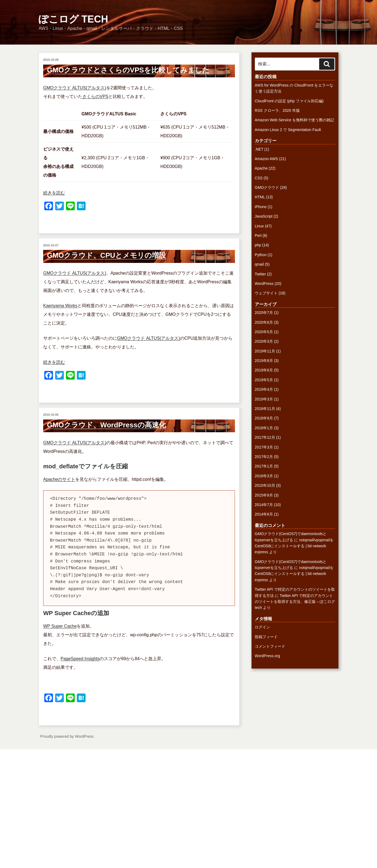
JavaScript (264, 216)
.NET (259, 149)
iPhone (261, 207)
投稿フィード (266, 637)
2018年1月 (264, 428)
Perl (258, 236)
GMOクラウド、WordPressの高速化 (106, 425)
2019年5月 (264, 380)
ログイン (262, 627)
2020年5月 (264, 332)
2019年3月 (264, 399)
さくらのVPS (95, 96)
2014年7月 (264, 505)
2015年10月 (265, 485)
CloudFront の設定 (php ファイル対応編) (289, 101)
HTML (260, 197)
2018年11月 (265, 409)
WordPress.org (267, 656)
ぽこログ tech (73, 19)
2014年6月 (264, 514)
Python (261, 255)
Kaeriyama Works (60, 306)
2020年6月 (264, 322)
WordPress (264, 284)
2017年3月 (264, 447)
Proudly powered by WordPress (67, 736)
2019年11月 (265, 351)
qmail (259, 264)
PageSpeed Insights (80, 659)
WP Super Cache (60, 626)
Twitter (260, 274)
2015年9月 (264, 495)
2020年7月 (264, 313)
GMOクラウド (267, 187)
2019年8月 (264, 361)
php (258, 245)
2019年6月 (264, 370)
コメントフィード (270, 646)
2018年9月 (264, 418)
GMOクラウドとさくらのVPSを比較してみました (128, 70)
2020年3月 (264, 341)
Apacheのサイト (59, 479)
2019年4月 (264, 389)
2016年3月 (264, 476)
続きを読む (54, 193)
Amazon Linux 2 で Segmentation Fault (288, 130)
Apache (261, 168)
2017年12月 (265, 437)
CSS (259, 178)
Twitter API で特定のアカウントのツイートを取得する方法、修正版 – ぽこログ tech (295, 602)
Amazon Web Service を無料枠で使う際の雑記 (294, 120)
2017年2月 (264, 457)
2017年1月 (264, 466)
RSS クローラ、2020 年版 (277, 110)
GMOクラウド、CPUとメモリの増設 (106, 255)
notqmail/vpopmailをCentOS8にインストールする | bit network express (294, 546)
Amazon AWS (266, 159)
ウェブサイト (266, 293)
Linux (259, 226)
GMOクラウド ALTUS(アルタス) (75, 88)
